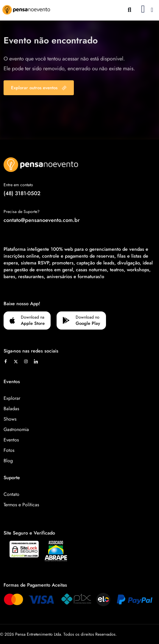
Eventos (11, 440)
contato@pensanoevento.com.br (42, 220)
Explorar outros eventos (39, 88)
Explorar (12, 398)
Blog (8, 461)
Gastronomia (16, 429)
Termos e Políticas (21, 505)
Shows (10, 419)
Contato (11, 494)
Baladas (11, 409)
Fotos (9, 450)
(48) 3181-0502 (22, 193)
